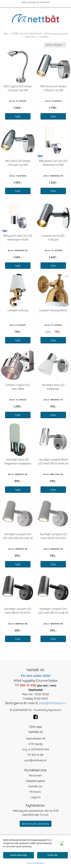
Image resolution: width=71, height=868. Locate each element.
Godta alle (52, 855)
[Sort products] (55, 45)
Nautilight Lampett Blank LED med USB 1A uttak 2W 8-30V (53, 463)
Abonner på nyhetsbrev (36, 824)
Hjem (6, 34)
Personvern (35, 775)
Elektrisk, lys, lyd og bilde (55, 34)
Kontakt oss (35, 786)
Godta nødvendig (19, 855)
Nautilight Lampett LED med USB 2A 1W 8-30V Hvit (53, 538)
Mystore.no (55, 710)
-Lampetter (42, 37)
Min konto (35, 792)
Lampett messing (18, 310)
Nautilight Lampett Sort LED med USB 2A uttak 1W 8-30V (53, 613)
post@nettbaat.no (36, 760)
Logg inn (35, 797)
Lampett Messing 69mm (53, 310)
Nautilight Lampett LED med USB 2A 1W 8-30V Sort (18, 613)
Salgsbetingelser (36, 781)
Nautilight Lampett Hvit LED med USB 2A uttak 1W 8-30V (18, 538)
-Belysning (29, 37)
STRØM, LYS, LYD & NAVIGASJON (26, 34)
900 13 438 (37, 755)
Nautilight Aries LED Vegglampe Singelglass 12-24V (18, 463)
